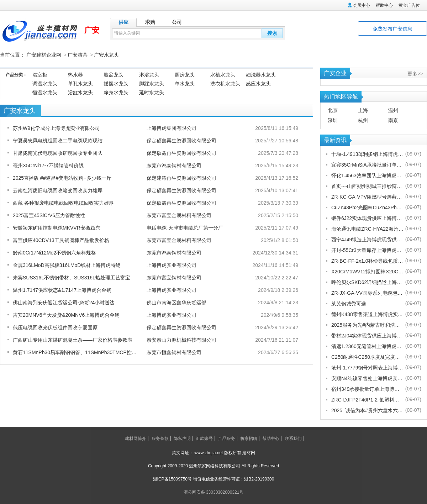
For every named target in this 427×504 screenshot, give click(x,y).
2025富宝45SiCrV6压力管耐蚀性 (49, 215)
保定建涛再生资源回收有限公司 (181, 178)
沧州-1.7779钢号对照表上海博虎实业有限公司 (367, 367)
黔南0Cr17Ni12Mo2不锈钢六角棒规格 (54, 252)
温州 (393, 110)
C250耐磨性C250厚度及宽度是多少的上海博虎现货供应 (367, 357)
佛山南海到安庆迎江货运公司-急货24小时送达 (64, 302)
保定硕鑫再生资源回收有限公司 (181, 140)
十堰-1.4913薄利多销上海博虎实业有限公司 (367, 154)
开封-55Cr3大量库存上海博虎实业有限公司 (367, 250)
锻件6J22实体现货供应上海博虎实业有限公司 (367, 218)
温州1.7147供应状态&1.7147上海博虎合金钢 (62, 290)
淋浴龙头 (149, 74)
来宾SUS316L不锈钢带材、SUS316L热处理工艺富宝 (72, 277)
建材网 (249, 452)
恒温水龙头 (45, 92)
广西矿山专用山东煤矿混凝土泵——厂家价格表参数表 (73, 340)
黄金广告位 (409, 5)
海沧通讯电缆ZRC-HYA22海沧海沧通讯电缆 (367, 229)
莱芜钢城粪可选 (349, 303)
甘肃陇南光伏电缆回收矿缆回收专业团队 (58, 153)
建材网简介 (136, 438)
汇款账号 (204, 438)
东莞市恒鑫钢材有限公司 (174, 352)
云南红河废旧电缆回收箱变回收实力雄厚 (58, 190)
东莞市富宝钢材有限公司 (174, 277)
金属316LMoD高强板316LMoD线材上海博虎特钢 (67, 265)
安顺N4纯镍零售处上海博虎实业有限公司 (367, 378)
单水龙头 (185, 83)
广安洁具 (78, 55)
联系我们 (293, 438)
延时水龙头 (152, 92)
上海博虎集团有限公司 (172, 128)
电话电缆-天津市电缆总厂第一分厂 (185, 227)
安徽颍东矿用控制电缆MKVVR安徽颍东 (57, 227)
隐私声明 (182, 438)
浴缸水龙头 (80, 92)
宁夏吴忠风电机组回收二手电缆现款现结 (58, 140)
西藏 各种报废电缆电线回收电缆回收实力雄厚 (63, 203)
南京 (393, 120)
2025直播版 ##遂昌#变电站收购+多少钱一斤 (62, 178)
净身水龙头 (116, 92)
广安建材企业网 (44, 55)
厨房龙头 (185, 74)
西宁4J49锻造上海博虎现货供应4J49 (367, 239)
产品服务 (227, 438)
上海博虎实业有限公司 (172, 265)
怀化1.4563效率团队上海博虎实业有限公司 (367, 175)
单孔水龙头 (80, 83)
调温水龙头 (45, 83)
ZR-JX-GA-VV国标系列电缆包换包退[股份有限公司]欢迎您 (367, 293)
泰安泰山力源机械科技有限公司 (181, 340)
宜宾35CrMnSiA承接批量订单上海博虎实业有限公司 (367, 164)
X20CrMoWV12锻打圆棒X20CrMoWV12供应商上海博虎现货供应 (367, 271)
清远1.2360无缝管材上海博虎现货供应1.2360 (367, 346)
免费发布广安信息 (392, 29)
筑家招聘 (249, 438)
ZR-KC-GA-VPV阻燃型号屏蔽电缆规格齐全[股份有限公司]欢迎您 (367, 196)
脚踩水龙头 (152, 83)
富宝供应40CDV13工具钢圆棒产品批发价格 (61, 240)
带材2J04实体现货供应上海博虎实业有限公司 (367, 335)
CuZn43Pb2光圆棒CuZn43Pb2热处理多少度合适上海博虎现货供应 (367, 207)
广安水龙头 (106, 55)
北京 (333, 110)
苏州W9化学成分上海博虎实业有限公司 (56, 128)
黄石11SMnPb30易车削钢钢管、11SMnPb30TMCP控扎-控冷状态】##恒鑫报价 (101, 352)
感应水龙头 (258, 83)
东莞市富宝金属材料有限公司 (179, 215)
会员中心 (362, 5)
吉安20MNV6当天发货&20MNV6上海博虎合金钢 (66, 315)
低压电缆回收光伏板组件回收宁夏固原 (55, 327)
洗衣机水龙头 (225, 83)
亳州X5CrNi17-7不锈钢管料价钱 (48, 165)
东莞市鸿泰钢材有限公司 (174, 165)
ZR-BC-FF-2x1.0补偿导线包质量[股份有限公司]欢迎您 (367, 261)
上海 (363, 110)
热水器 (75, 74)
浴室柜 (40, 74)
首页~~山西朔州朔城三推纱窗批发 (367, 186)
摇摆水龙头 (116, 83)
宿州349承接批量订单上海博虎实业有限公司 (367, 389)
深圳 (333, 120)
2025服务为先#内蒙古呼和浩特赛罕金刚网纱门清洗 (367, 325)
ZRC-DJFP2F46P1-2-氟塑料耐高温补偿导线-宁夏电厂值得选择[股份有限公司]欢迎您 (367, 399)
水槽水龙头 (223, 74)
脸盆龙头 (114, 74)
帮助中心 (384, 5)
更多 (415, 73)
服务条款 (160, 438)
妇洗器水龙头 (261, 74)
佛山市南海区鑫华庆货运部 (176, 302)
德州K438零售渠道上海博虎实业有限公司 (367, 314)
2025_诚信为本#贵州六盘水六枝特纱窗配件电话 (367, 410)
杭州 (363, 120)
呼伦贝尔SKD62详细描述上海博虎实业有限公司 (367, 282)
